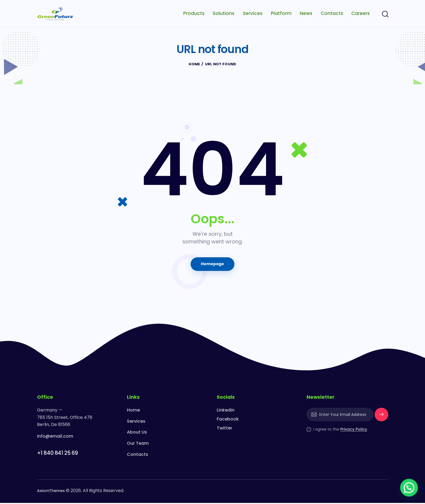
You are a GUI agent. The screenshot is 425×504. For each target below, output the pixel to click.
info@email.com (55, 437)
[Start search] (385, 14)
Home (194, 64)
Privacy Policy (354, 431)
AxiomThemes (53, 492)
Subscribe (381, 418)
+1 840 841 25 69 (57, 454)
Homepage (212, 265)
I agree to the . (341, 431)
